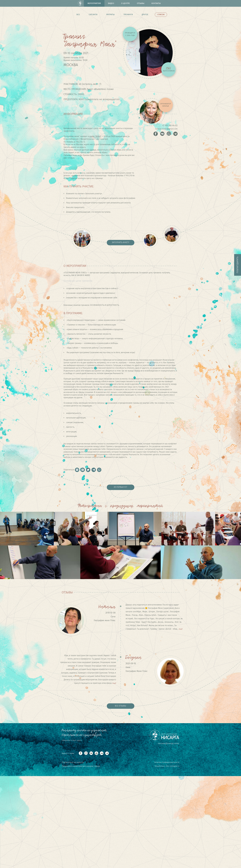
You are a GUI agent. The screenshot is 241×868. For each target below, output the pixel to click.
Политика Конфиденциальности (167, 762)
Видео (111, 3)
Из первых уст (120, 487)
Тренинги (128, 14)
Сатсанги (93, 14)
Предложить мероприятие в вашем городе (81, 766)
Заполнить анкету (120, 242)
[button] (77, 470)
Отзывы (141, 3)
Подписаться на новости (73, 762)
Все (78, 14)
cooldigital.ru (174, 766)
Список (161, 14)
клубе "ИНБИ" (95, 136)
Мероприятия (94, 3)
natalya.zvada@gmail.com (166, 129)
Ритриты (110, 14)
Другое (145, 14)
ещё (181, 629)
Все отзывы (120, 706)
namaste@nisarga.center (169, 743)
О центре (125, 3)
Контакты (156, 3)
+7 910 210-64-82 (170, 125)
